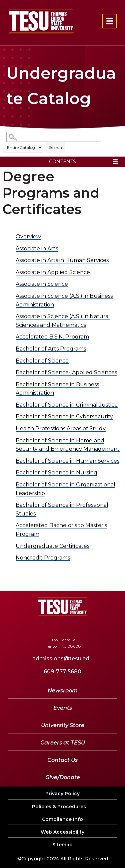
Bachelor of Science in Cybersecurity (64, 416)
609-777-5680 (62, 672)
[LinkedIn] (81, 626)
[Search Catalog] (54, 137)
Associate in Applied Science (53, 272)
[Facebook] (24, 626)
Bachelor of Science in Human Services (67, 461)
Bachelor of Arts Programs (51, 349)
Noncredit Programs (43, 558)
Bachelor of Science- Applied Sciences (66, 372)
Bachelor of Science (42, 361)
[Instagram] (98, 626)
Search (55, 147)
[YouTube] (61, 626)
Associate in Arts (37, 249)
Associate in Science (42, 284)
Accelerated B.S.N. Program (52, 337)
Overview (28, 237)
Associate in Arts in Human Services (62, 260)
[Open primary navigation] (110, 21)
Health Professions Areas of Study (61, 428)
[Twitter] (41, 626)
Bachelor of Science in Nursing (56, 473)
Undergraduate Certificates (52, 546)
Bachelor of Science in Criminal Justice (67, 405)
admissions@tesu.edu (62, 659)
